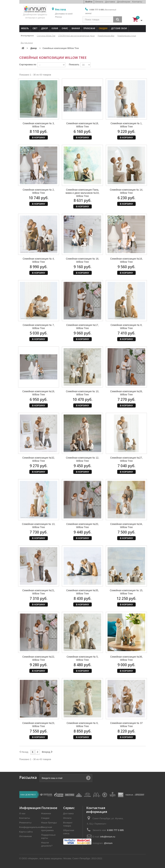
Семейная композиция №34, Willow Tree (126, 526)
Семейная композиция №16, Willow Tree (126, 260)
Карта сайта (26, 832)
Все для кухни (27, 43)
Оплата (99, 2)
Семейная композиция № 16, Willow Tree (82, 260)
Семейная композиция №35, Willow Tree (82, 592)
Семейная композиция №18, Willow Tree (82, 125)
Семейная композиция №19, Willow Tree (39, 393)
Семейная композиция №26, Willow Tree (126, 393)
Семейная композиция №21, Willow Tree (39, 592)
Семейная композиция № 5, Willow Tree (82, 658)
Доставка (110, 2)
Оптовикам (26, 836)
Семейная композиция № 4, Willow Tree (39, 260)
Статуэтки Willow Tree (46, 36)
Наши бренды (49, 823)
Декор (45, 28)
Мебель (25, 28)
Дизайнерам (124, 2)
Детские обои (119, 28)
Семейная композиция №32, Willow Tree (39, 459)
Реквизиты (25, 823)
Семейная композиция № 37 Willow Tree (126, 725)
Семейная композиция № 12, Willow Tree (82, 459)
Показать (74, 64)
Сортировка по (28, 64)
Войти (89, 2)
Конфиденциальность (32, 827)
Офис (65, 28)
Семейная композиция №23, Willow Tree (39, 725)
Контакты (137, 2)
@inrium (108, 843)
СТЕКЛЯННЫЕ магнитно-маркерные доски (76, 36)
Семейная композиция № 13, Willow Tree (39, 526)
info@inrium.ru (108, 837)
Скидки (103, 28)
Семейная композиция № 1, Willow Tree (126, 125)
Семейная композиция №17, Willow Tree (82, 327)
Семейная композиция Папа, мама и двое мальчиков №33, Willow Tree (82, 193)
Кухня (55, 28)
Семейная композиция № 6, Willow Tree (82, 725)
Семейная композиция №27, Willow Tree (126, 459)
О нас (22, 814)
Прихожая (89, 28)
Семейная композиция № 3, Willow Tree (39, 125)
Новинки (46, 814)
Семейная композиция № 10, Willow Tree (82, 393)
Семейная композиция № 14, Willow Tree (126, 191)
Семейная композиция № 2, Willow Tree (39, 191)
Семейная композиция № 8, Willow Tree (126, 327)
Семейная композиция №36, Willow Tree (126, 658)
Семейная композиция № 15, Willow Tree (126, 592)
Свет (35, 28)
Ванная (76, 28)
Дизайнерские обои (106, 36)
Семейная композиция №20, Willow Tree (82, 526)
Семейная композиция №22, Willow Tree (39, 658)
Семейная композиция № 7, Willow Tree (39, 327)
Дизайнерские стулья (127, 36)
